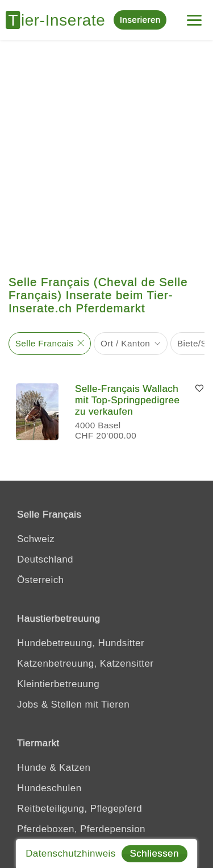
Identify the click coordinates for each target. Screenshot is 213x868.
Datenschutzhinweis (70, 853)
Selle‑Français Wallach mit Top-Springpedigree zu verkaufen (127, 400)
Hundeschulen (49, 788)
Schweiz (36, 539)
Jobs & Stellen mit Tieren (73, 704)
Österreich (40, 580)
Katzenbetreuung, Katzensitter (85, 664)
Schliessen (154, 853)
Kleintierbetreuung (58, 684)
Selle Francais (45, 343)
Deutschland (45, 559)
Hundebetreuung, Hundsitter (81, 643)
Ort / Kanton (125, 343)
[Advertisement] (106, 152)
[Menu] (194, 16)
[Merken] (199, 389)
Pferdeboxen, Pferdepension (81, 829)
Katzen (75, 768)
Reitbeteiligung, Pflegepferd (80, 809)
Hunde (32, 768)
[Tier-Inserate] (60, 20)
